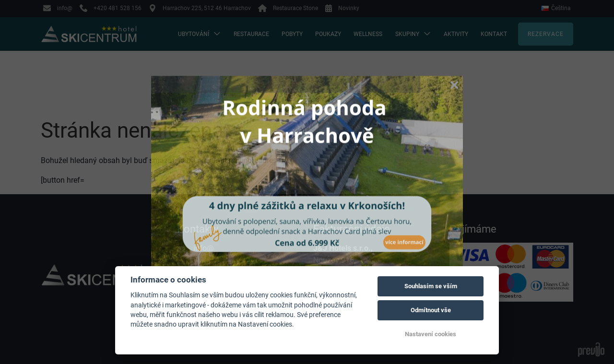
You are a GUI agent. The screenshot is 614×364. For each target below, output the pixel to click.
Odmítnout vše (431, 310)
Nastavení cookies (431, 334)
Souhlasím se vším (431, 286)
